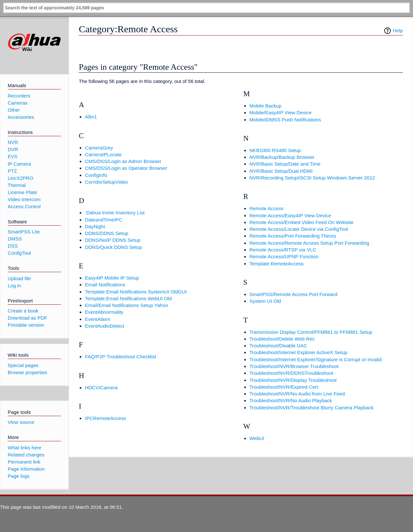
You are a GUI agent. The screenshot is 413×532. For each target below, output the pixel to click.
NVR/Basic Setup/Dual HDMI (281, 171)
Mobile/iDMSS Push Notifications (285, 120)
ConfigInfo (96, 175)
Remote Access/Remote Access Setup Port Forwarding (309, 243)
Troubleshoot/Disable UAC (278, 346)
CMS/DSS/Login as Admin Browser (123, 161)
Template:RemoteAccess (277, 264)
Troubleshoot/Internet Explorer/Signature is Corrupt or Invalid (316, 359)
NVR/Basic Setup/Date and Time (285, 164)
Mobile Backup (266, 106)
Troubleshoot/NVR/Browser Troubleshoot (294, 366)
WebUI (257, 438)
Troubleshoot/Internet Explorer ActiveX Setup (298, 352)
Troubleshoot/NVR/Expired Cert (284, 387)
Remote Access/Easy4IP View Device (290, 215)
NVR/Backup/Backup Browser (282, 157)
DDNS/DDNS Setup (106, 233)
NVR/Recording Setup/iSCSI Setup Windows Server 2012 (312, 178)
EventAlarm (98, 319)
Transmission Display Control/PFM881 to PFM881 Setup (311, 332)
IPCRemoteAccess (105, 418)
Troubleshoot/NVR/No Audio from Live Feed (297, 394)
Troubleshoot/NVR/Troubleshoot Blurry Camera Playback (312, 408)
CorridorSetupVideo (106, 182)
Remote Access (267, 208)
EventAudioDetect (105, 326)
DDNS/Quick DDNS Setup (113, 247)
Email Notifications (105, 285)
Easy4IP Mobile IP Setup (112, 278)
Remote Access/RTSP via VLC (283, 250)
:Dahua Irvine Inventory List (115, 213)
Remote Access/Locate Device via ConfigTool (299, 229)
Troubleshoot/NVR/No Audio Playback (291, 400)
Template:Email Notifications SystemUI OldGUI (136, 292)
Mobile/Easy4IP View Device (281, 113)
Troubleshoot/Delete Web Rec (282, 339)
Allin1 (91, 117)
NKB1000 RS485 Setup (275, 150)
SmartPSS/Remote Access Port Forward (293, 294)
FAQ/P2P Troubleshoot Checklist (121, 357)
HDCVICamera (101, 388)
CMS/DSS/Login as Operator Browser (126, 168)
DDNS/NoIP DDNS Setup (113, 240)
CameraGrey (99, 148)
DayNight (95, 226)
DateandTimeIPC (104, 220)
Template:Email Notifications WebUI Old (128, 298)
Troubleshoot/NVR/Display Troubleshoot (293, 380)
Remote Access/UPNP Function (284, 256)
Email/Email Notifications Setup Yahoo (126, 305)
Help (398, 31)
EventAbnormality (104, 312)
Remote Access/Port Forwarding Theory (293, 236)
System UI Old (265, 301)
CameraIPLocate (103, 154)
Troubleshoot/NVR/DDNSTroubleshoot (291, 373)
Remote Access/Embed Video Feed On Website (302, 222)
